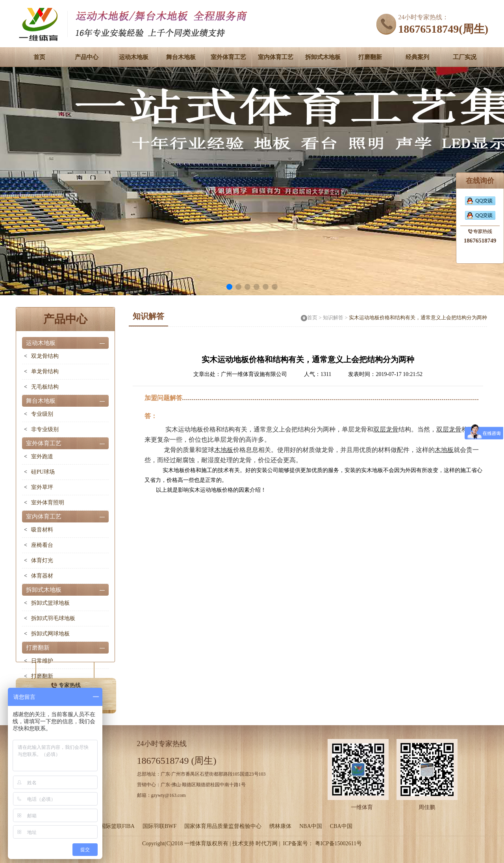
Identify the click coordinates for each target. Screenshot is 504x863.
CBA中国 (341, 826)
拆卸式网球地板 (50, 634)
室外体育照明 (48, 503)
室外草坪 (42, 487)
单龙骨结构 (45, 371)
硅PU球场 (43, 472)
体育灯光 (42, 560)
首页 (39, 57)
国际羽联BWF (159, 826)
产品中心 (87, 57)
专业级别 (42, 414)
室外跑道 (42, 457)
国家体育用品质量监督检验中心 (223, 826)
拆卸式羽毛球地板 (53, 618)
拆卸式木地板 (323, 57)
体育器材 (42, 576)
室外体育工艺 (228, 57)
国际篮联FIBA (117, 826)
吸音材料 (42, 530)
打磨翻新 (370, 57)
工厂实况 (465, 57)
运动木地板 (134, 57)
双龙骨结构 (45, 356)
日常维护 (42, 661)
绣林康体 (280, 826)
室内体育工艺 (276, 57)
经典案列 (417, 57)
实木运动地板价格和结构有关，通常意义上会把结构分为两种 (418, 318)
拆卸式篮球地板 (50, 603)
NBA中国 (311, 826)
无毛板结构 (45, 387)
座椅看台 (42, 545)
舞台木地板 (181, 57)
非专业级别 (45, 429)
